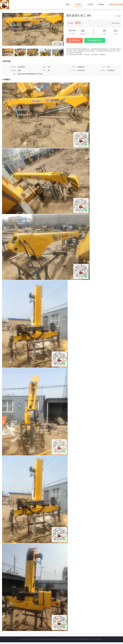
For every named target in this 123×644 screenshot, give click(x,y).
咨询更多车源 (95, 40)
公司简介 (101, 4)
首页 (68, 4)
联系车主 (76, 40)
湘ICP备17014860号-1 (96, 639)
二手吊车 (90, 4)
